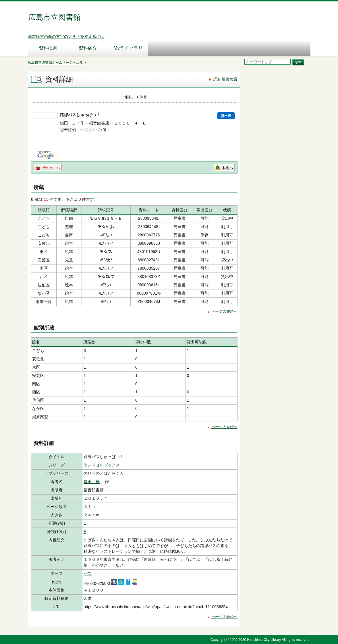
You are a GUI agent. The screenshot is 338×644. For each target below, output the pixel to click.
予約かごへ (51, 168)
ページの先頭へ (224, 311)
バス (88, 573)
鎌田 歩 (92, 482)
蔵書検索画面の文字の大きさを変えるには (66, 36)
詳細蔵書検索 (225, 79)
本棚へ (227, 168)
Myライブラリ (128, 48)
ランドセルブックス (102, 465)
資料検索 (48, 48)
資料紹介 (88, 48)
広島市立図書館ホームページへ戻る (55, 63)
